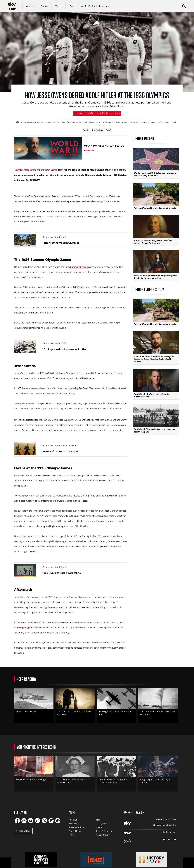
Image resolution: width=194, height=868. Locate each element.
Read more (89, 150)
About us (73, 820)
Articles (30, 6)
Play (72, 6)
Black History (97, 130)
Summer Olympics (79, 267)
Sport (86, 130)
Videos (59, 6)
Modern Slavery (103, 835)
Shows (45, 6)
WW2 (109, 130)
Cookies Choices (23, 831)
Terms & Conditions (105, 831)
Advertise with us (76, 827)
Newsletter (74, 824)
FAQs (71, 835)
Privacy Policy (102, 824)
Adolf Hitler (79, 287)
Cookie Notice (75, 831)
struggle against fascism (30, 628)
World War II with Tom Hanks (96, 6)
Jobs (98, 820)
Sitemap (100, 827)
